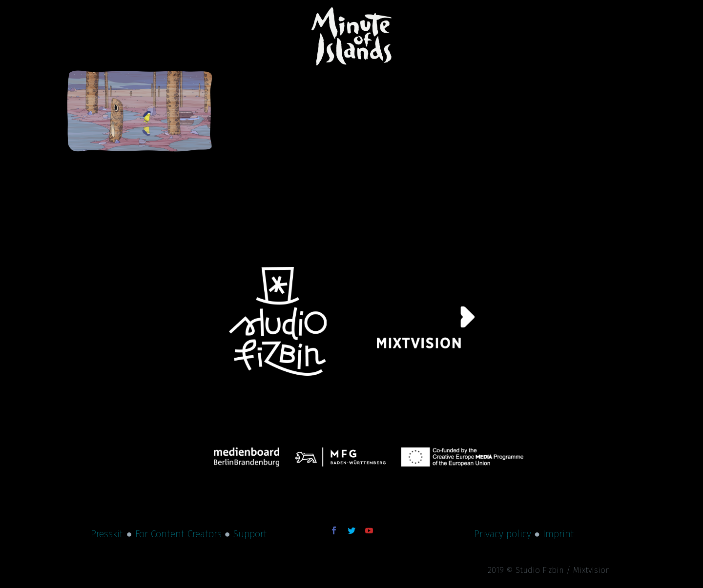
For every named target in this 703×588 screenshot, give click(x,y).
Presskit (107, 534)
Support (250, 534)
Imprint (558, 534)
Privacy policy (503, 534)
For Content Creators (178, 534)
